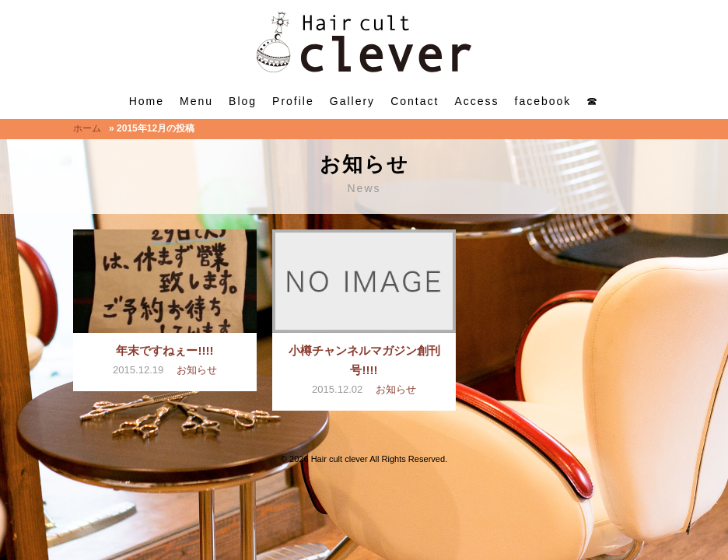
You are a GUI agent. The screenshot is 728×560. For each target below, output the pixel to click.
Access (476, 101)
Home (147, 101)
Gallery (352, 101)
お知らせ (197, 370)
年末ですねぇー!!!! (164, 350)
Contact (415, 101)
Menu (196, 101)
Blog (243, 101)
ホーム (87, 128)
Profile (293, 101)
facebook (543, 101)
